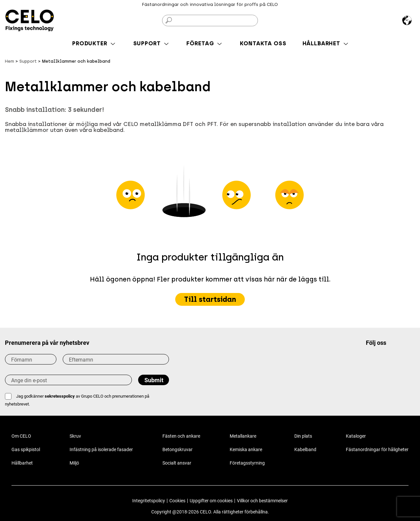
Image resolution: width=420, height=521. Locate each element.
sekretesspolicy (60, 396)
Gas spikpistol (26, 449)
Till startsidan (210, 299)
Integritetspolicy (149, 501)
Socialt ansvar (177, 463)
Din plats (303, 436)
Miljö (74, 463)
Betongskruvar (178, 449)
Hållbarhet (22, 463)
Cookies (177, 501)
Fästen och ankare (181, 436)
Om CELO (21, 436)
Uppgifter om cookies (211, 501)
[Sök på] (210, 21)
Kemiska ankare (246, 449)
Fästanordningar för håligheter (377, 449)
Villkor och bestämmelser (262, 501)
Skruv (75, 436)
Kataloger (356, 436)
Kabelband (305, 449)
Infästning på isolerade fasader (101, 449)
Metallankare (243, 436)
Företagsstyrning (247, 463)
